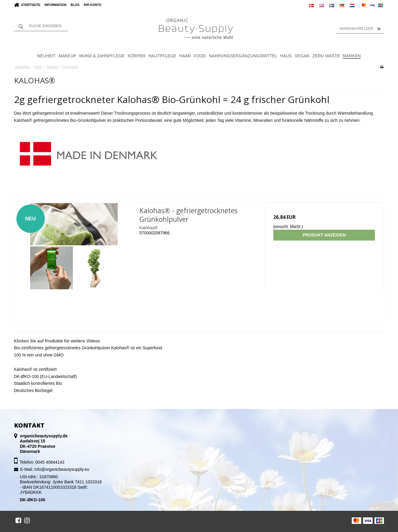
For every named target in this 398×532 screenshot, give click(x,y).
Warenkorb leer (362, 29)
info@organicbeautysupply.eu (62, 469)
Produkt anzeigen (324, 235)
